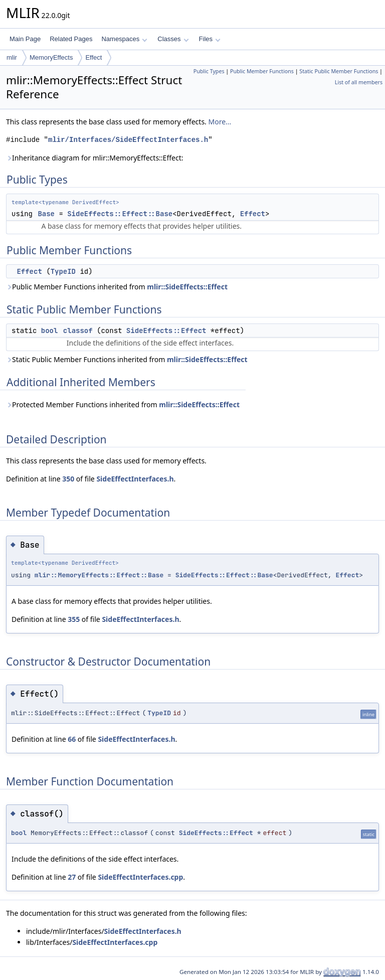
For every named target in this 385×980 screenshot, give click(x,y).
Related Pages (71, 39)
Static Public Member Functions (339, 71)
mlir (12, 57)
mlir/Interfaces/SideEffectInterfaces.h (128, 140)
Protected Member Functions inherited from (123, 404)
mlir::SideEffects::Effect (187, 287)
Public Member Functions (262, 71)
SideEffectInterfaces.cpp (140, 877)
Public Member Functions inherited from (117, 287)
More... (220, 122)
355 (74, 619)
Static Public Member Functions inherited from (127, 359)
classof (78, 331)
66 (72, 739)
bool (50, 331)
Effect (93, 57)
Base (46, 214)
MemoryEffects (51, 57)
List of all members (359, 82)
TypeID (63, 271)
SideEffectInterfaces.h (135, 479)
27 (72, 877)
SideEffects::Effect (166, 331)
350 (68, 479)
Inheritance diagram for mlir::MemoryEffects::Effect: (94, 158)
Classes (173, 39)
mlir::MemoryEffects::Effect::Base (99, 575)
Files (210, 39)
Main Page (25, 39)
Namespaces (124, 39)
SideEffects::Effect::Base (120, 214)
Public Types (209, 71)
